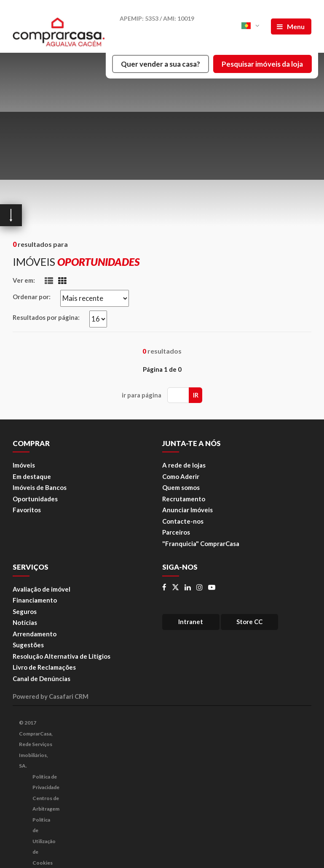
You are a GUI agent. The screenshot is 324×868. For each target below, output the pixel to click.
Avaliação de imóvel (42, 589)
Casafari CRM (69, 696)
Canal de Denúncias (42, 679)
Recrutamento (184, 499)
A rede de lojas (184, 465)
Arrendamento (35, 634)
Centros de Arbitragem (46, 804)
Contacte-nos (183, 521)
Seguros (25, 611)
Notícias (25, 622)
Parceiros (176, 532)
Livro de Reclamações (44, 667)
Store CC (249, 622)
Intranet (191, 622)
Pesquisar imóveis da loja (262, 64)
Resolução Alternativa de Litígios (62, 656)
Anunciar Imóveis (187, 510)
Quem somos (181, 487)
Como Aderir (181, 476)
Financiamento (35, 600)
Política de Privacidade (46, 782)
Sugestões (28, 645)
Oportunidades (35, 499)
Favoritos (27, 510)
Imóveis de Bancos (40, 487)
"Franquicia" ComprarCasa (201, 544)
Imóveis (24, 465)
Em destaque (32, 476)
